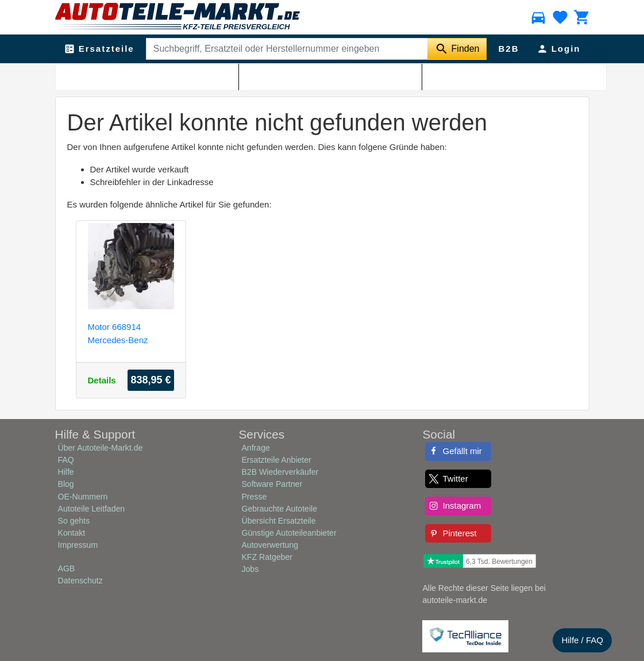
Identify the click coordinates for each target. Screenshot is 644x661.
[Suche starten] (457, 49)
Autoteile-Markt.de (128, 75)
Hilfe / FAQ (582, 640)
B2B (508, 49)
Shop (174, 75)
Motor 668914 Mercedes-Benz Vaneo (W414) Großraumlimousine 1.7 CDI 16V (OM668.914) (126, 333)
